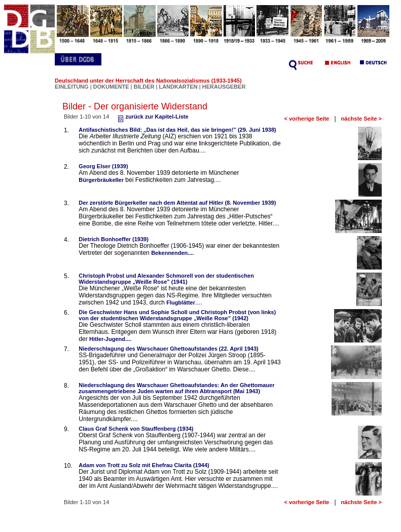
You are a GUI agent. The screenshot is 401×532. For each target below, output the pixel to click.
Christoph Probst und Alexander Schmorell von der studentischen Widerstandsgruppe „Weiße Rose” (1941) (166, 279)
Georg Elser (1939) (103, 166)
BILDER (144, 87)
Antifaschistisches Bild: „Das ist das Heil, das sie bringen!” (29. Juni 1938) (177, 130)
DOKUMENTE (112, 87)
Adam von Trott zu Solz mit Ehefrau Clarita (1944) (144, 465)
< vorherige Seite (307, 119)
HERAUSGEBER (224, 87)
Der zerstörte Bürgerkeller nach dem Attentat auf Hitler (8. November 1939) (177, 203)
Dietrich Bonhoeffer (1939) (114, 239)
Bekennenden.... (172, 253)
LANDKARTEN (179, 87)
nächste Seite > (361, 119)
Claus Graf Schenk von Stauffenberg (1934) (136, 429)
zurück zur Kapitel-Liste (152, 117)
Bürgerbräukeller (101, 180)
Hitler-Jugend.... (110, 339)
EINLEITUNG (72, 87)
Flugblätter (181, 302)
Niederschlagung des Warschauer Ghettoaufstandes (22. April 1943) (168, 349)
